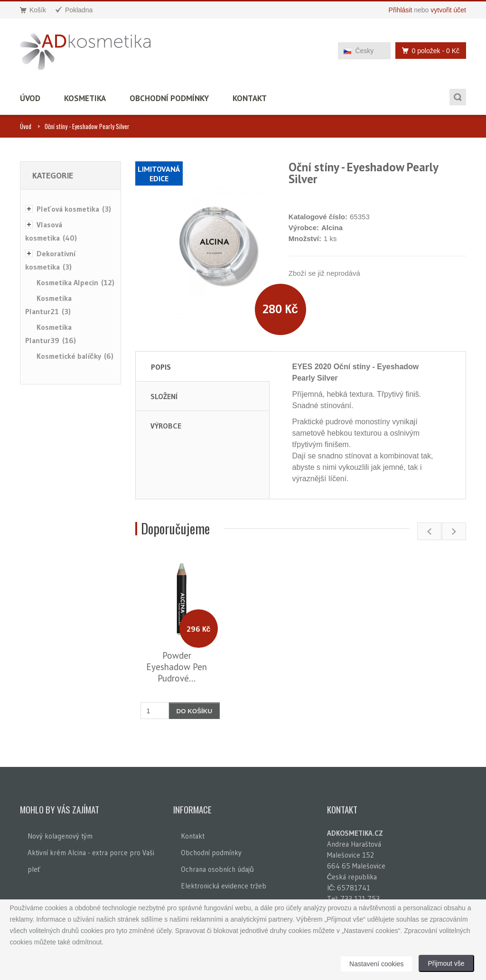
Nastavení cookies (376, 964)
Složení (164, 396)
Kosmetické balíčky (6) (75, 356)
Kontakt (250, 98)
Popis (161, 367)
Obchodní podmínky (169, 98)
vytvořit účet (448, 10)
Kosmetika (85, 98)
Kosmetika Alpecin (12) (75, 282)
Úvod (30, 98)
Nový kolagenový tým (60, 836)
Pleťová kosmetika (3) (74, 209)
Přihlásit (401, 10)
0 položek (428, 51)
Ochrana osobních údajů (217, 869)
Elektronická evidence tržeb (224, 886)
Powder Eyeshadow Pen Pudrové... (177, 667)
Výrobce (166, 426)
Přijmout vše (446, 963)
